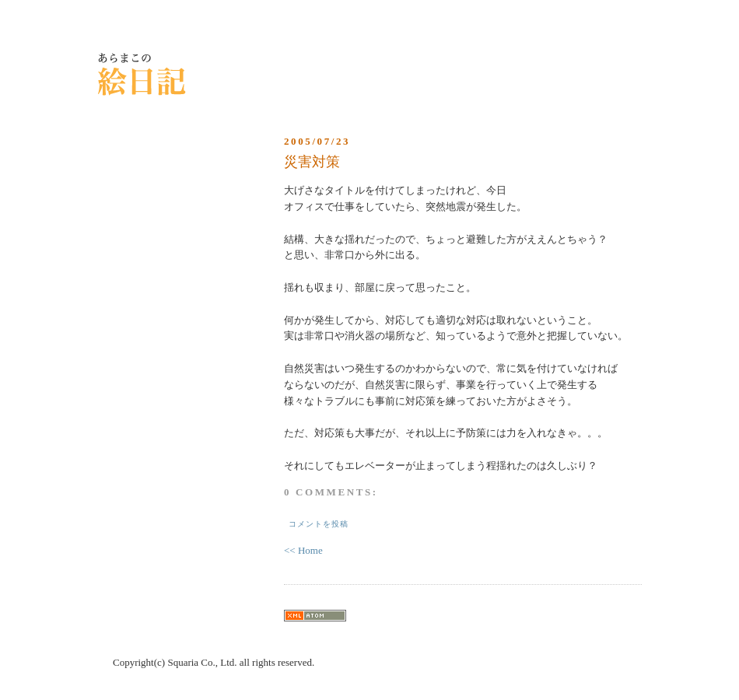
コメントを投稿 (319, 524)
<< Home (303, 550)
